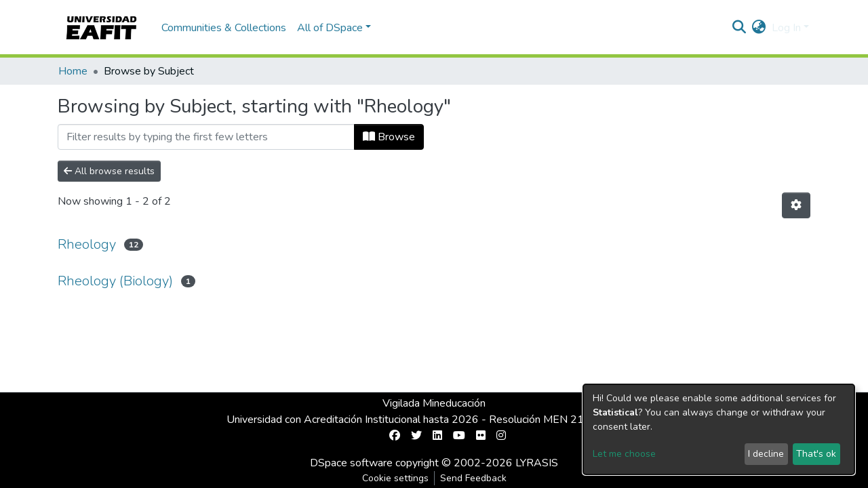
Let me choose (624, 454)
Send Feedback (473, 478)
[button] (759, 28)
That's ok (816, 454)
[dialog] (719, 429)
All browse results (109, 171)
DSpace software (351, 463)
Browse (389, 137)
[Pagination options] (796, 205)
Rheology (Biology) (115, 281)
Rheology (87, 244)
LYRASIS (537, 463)
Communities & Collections (224, 28)
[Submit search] (739, 28)
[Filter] (206, 137)
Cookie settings (395, 478)
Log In (786, 28)
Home (73, 71)
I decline (766, 454)
